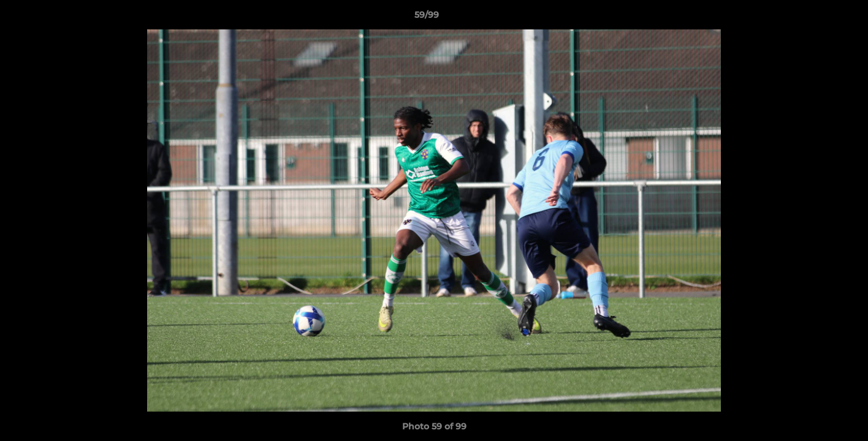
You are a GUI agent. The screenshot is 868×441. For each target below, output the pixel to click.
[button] (817, 18)
